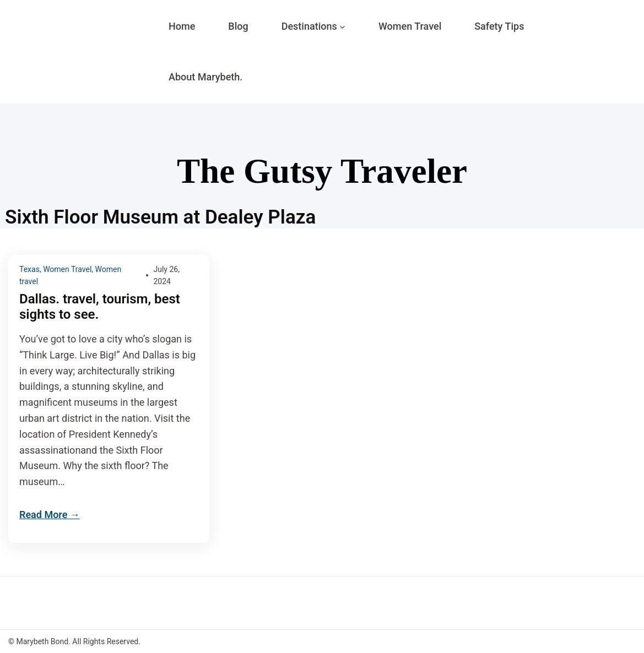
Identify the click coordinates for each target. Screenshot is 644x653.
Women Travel (67, 269)
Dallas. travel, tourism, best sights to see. (100, 307)
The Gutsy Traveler (322, 171)
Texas (29, 269)
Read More (43, 515)
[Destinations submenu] (342, 27)
